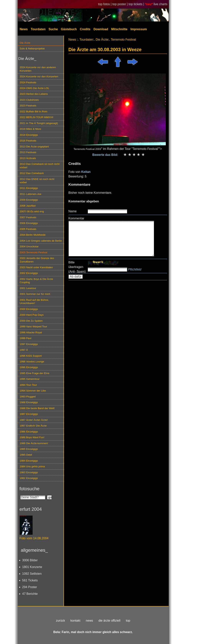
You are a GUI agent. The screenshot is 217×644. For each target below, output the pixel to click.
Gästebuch (69, 29)
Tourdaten (38, 29)
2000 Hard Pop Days (32, 315)
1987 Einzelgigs (29, 414)
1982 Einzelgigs (29, 478)
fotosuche (30, 489)
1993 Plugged (28, 397)
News (24, 29)
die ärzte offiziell (109, 621)
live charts (160, 4)
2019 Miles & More (31, 129)
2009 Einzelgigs (29, 200)
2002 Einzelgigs (29, 273)
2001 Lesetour (28, 288)
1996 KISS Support (31, 356)
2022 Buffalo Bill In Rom (34, 112)
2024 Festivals (28, 82)
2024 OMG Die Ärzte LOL (35, 88)
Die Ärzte (25, 43)
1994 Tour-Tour (28, 385)
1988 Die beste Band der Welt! (37, 408)
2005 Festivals (28, 229)
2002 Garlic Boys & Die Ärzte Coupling (36, 281)
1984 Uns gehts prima (32, 466)
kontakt (75, 621)
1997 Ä (24, 350)
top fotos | (105, 4)
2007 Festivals (28, 217)
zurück (61, 621)
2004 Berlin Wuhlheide (33, 235)
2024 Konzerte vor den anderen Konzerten (38, 69)
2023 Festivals (28, 106)
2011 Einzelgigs (29, 188)
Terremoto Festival (123, 40)
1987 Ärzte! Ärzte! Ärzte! (34, 420)
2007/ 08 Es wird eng (32, 211)
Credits (85, 29)
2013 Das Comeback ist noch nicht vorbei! (40, 166)
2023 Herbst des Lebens (34, 94)
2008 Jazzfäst (28, 206)
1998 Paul (26, 338)
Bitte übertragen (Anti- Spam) (77, 267)
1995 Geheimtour (30, 379)
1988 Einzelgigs (29, 402)
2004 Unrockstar (29, 246)
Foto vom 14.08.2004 (34, 538)
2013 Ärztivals (28, 158)
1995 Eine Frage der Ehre (35, 373)
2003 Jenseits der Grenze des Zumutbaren (37, 260)
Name (73, 211)
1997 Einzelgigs (29, 344)
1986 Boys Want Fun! (32, 437)
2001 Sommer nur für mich (35, 294)
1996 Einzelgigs (29, 367)
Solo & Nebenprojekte (32, 49)
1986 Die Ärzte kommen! (34, 443)
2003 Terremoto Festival (34, 252)
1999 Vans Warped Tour (33, 326)
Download (101, 29)
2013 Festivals (28, 152)
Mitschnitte (119, 29)
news (89, 621)
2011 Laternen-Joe (31, 194)
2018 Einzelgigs (29, 135)
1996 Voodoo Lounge (32, 362)
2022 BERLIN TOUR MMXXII (37, 117)
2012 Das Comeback (32, 173)
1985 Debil (26, 455)
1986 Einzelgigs (29, 432)
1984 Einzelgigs (29, 461)
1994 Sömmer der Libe (33, 391)
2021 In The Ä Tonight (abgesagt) (39, 123)
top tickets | (137, 4)
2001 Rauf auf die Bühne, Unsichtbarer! (34, 302)
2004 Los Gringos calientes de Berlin (41, 241)
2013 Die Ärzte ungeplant (34, 147)
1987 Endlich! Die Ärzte (33, 426)
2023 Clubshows (29, 100)
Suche (53, 29)
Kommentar (76, 218)
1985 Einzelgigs (29, 449)
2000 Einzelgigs (29, 309)
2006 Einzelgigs (29, 223)
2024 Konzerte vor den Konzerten (39, 76)
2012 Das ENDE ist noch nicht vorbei (37, 181)
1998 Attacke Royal (31, 332)
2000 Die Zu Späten (31, 321)
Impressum (139, 29)
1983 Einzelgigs (29, 472)
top (128, 621)
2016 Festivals (28, 141)
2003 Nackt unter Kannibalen (36, 267)
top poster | (120, 4)
